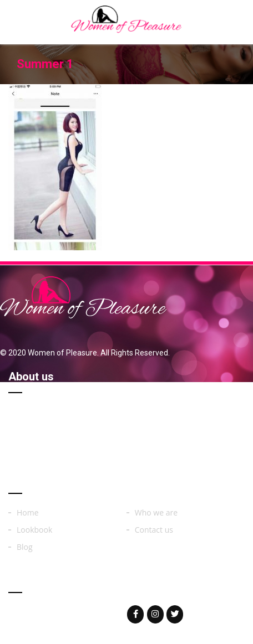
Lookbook (34, 530)
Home (28, 513)
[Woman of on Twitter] (175, 614)
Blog (25, 547)
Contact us (154, 530)
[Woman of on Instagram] (155, 614)
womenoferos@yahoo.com (79, 614)
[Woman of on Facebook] (135, 614)
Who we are (156, 513)
